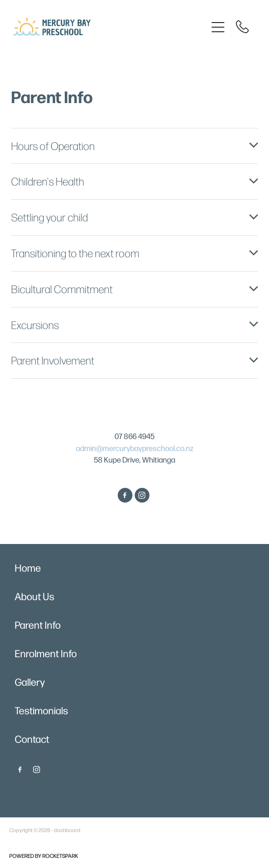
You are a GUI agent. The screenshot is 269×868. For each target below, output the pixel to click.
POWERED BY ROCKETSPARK (44, 856)
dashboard (67, 830)
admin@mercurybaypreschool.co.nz (135, 448)
